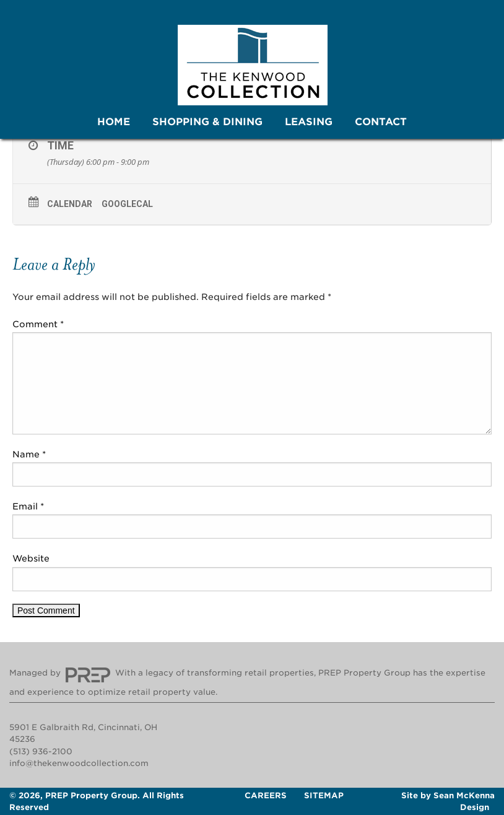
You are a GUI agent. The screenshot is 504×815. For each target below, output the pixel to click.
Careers (266, 795)
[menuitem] (114, 122)
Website (31, 558)
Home (114, 122)
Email (28, 506)
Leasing (309, 122)
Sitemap (324, 795)
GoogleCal (127, 204)
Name (29, 454)
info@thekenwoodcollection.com (79, 763)
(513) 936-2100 (41, 751)
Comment (38, 324)
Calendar (70, 204)
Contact (381, 122)
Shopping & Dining (207, 122)
